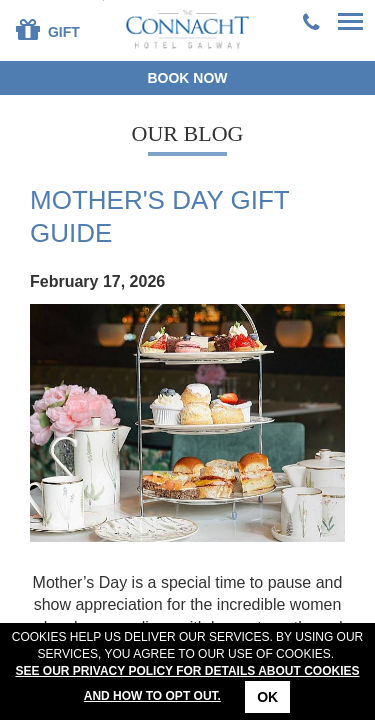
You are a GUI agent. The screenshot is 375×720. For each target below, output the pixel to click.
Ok (267, 697)
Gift (48, 29)
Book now (187, 78)
